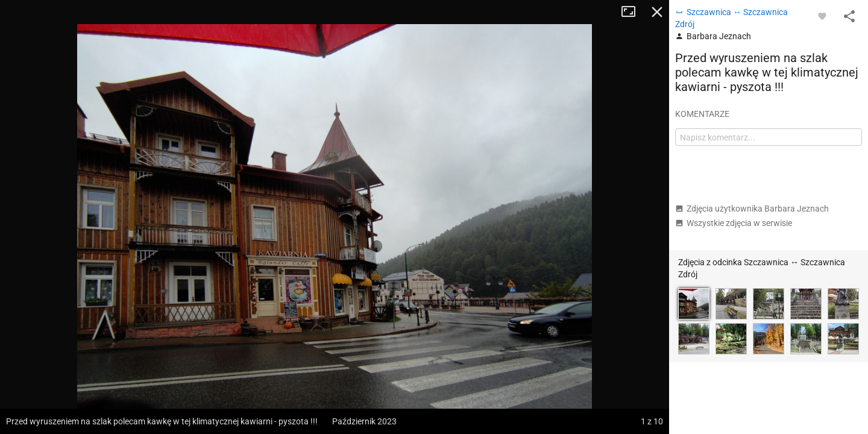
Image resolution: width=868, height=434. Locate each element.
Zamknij (657, 12)
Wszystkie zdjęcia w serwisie (734, 223)
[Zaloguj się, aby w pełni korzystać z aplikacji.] (822, 16)
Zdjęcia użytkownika (752, 209)
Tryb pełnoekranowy (633, 12)
